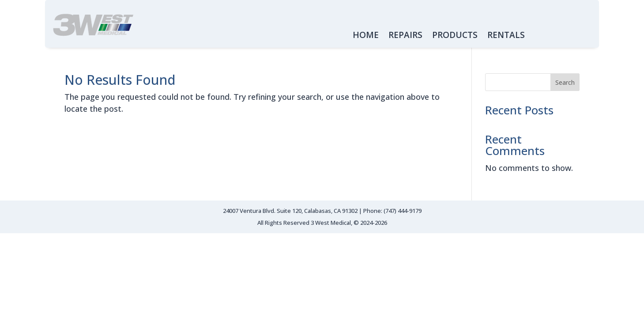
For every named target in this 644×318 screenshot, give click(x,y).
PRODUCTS (455, 36)
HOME (366, 36)
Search (565, 82)
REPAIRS (405, 36)
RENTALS (506, 36)
